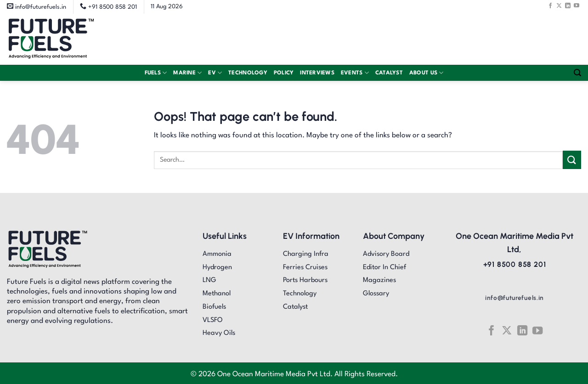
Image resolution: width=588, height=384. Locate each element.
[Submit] (572, 160)
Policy (284, 73)
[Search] (577, 73)
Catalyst (389, 73)
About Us (427, 73)
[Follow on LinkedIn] (568, 6)
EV (215, 73)
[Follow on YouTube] (577, 6)
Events (355, 73)
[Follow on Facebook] (550, 6)
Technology (248, 73)
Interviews (317, 73)
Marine (187, 73)
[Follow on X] (559, 6)
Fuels (156, 73)
